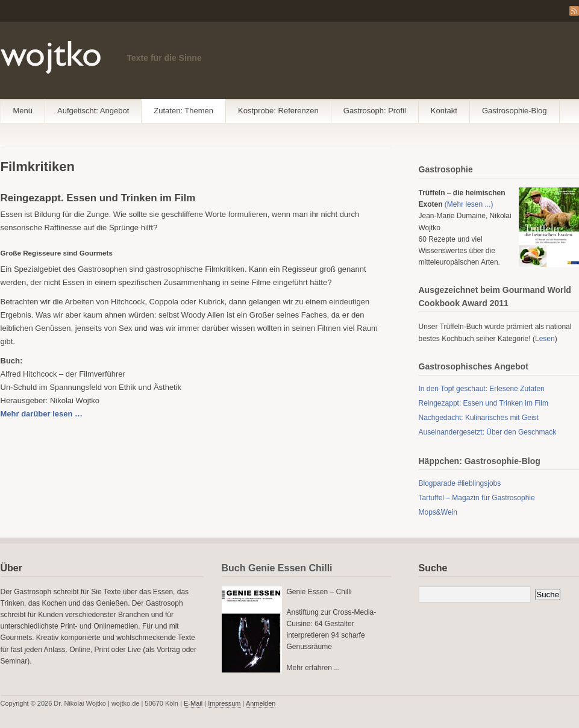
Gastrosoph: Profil (375, 111)
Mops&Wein (438, 512)
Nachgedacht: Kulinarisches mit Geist (479, 418)
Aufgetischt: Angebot (93, 111)
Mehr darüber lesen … (42, 414)
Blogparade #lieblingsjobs (460, 483)
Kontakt (444, 111)
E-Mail (193, 703)
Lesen (545, 339)
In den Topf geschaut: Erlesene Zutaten (482, 389)
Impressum (224, 703)
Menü (23, 111)
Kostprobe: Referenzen (278, 111)
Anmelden (261, 703)
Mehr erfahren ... (314, 668)
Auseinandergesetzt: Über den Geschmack (488, 432)
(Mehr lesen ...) (469, 204)
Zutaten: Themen (183, 111)
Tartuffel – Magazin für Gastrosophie (477, 498)
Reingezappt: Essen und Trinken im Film (484, 403)
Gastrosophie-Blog (515, 111)
